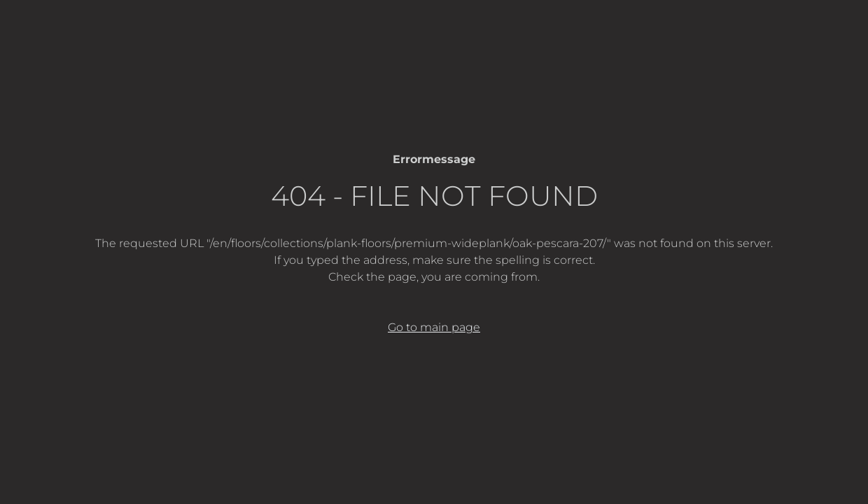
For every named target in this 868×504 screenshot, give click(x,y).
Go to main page (434, 327)
